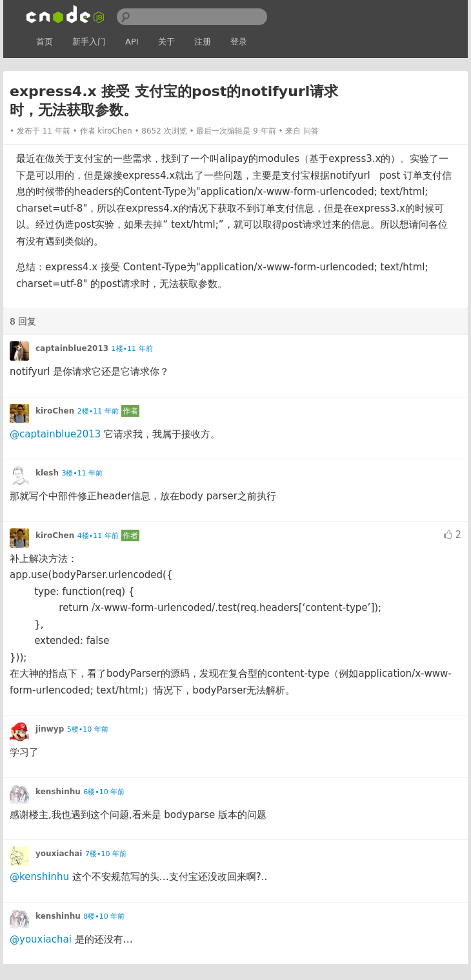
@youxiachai (41, 939)
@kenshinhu (39, 877)
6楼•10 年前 (104, 792)
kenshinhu (58, 792)
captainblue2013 (72, 348)
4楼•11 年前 (98, 536)
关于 (166, 42)
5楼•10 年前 (88, 729)
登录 (239, 42)
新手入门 (89, 42)
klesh (47, 473)
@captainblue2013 (55, 434)
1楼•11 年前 (132, 349)
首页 (45, 42)
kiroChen (115, 131)
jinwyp (50, 729)
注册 (203, 42)
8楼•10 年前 (104, 916)
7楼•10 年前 (106, 854)
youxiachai (59, 854)
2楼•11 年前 (98, 411)
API (132, 42)
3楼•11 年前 (82, 473)
